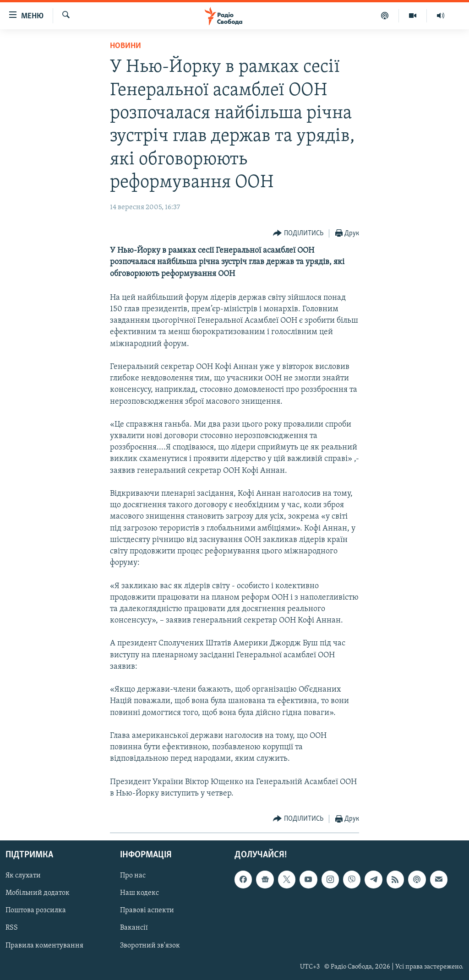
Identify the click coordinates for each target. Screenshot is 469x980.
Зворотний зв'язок (150, 946)
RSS (12, 928)
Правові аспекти (147, 911)
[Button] (298, 234)
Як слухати (23, 876)
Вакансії (134, 928)
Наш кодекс (139, 893)
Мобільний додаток (38, 893)
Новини (125, 46)
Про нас (133, 876)
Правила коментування (44, 946)
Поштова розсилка (36, 911)
